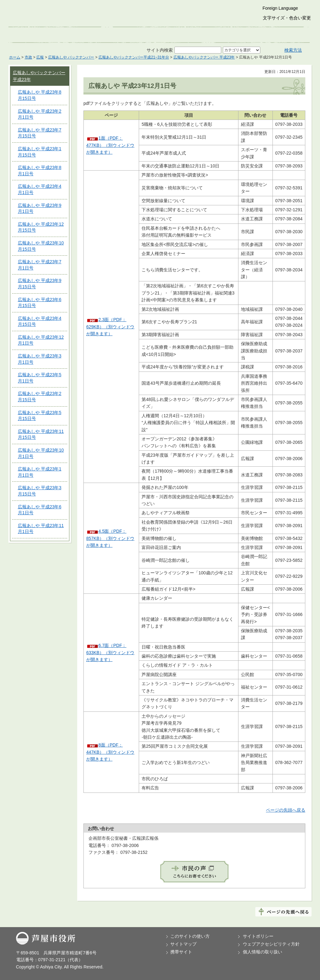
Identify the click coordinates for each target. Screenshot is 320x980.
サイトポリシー (258, 936)
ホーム (15, 57)
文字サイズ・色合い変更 (287, 18)
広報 (40, 57)
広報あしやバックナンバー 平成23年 (204, 57)
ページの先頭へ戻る (286, 810)
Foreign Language (280, 8)
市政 (28, 57)
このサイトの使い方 (190, 936)
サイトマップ (183, 944)
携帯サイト (181, 952)
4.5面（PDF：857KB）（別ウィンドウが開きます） (110, 538)
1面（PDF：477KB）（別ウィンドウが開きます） (110, 145)
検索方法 (293, 50)
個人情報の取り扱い (262, 952)
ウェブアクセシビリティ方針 (271, 944)
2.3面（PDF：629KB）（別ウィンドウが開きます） (110, 327)
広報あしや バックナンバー (71, 57)
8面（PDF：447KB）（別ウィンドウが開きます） (110, 752)
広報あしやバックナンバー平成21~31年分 (134, 57)
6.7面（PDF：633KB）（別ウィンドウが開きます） (110, 652)
